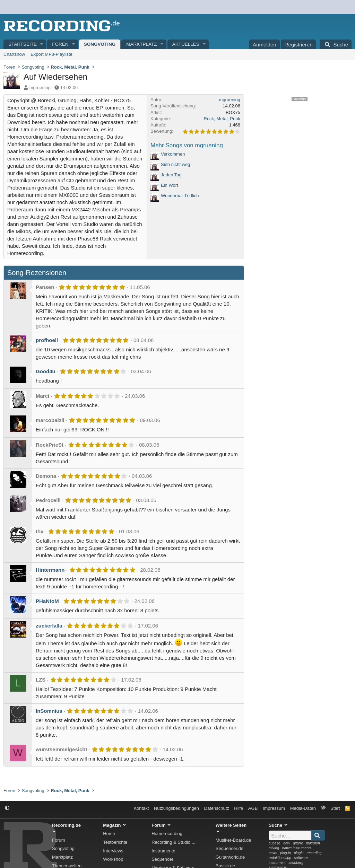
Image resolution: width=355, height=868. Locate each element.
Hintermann (50, 570)
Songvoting (100, 44)
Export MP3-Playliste (51, 54)
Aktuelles (186, 44)
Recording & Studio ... (173, 842)
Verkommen (173, 154)
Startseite (23, 44)
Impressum (274, 808)
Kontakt (141, 808)
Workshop (113, 859)
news (273, 853)
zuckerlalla (49, 626)
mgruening (40, 87)
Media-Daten (303, 808)
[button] (42, 45)
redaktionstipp (280, 858)
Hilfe (239, 808)
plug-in (285, 853)
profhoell (47, 340)
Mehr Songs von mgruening (187, 145)
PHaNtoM (47, 601)
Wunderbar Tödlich (180, 196)
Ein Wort (170, 185)
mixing (274, 848)
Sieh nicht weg (176, 164)
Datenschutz (217, 808)
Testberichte (115, 842)
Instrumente (163, 851)
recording (314, 853)
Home (109, 834)
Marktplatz (141, 44)
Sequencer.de (230, 848)
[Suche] (336, 44)
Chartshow (14, 54)
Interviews (113, 851)
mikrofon (313, 843)
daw (287, 843)
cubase (275, 843)
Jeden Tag (171, 175)
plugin (299, 853)
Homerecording (167, 834)
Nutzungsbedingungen (176, 808)
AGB (253, 808)
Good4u (46, 371)
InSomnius (49, 711)
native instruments (297, 848)
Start (335, 808)
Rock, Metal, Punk (222, 119)
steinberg (296, 863)
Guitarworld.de (230, 857)
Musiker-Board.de (233, 840)
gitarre (298, 843)
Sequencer (162, 859)
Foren (60, 44)
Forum (59, 840)
